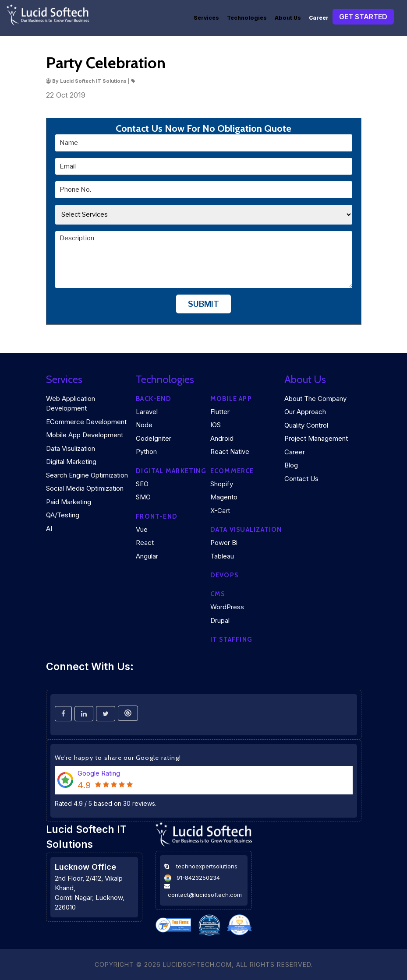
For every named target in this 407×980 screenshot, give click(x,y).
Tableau (222, 556)
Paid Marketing (69, 502)
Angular (147, 556)
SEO (142, 484)
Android (222, 438)
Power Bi (224, 543)
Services (206, 18)
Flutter (220, 412)
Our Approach (305, 412)
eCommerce (232, 471)
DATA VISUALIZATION (246, 530)
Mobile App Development (85, 435)
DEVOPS (224, 575)
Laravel (147, 412)
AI (49, 529)
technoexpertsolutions (207, 866)
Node (144, 425)
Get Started (363, 17)
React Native (230, 451)
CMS (218, 594)
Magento (224, 497)
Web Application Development (71, 404)
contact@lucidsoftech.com (205, 895)
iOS (216, 425)
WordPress (227, 607)
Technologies (247, 18)
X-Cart (220, 511)
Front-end (157, 516)
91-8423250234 (198, 878)
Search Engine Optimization (87, 475)
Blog (291, 465)
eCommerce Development (86, 422)
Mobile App (231, 399)
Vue (142, 529)
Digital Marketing (71, 462)
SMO (143, 497)
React (145, 543)
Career (319, 18)
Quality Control (306, 425)
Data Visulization (71, 448)
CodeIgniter (154, 438)
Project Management (316, 438)
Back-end (154, 399)
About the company (315, 399)
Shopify (222, 484)
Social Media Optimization (85, 488)
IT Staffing (231, 639)
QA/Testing (63, 515)
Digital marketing (171, 471)
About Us (288, 18)
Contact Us (301, 479)
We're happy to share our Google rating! (118, 758)
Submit (203, 304)
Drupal (220, 620)
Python (146, 451)
